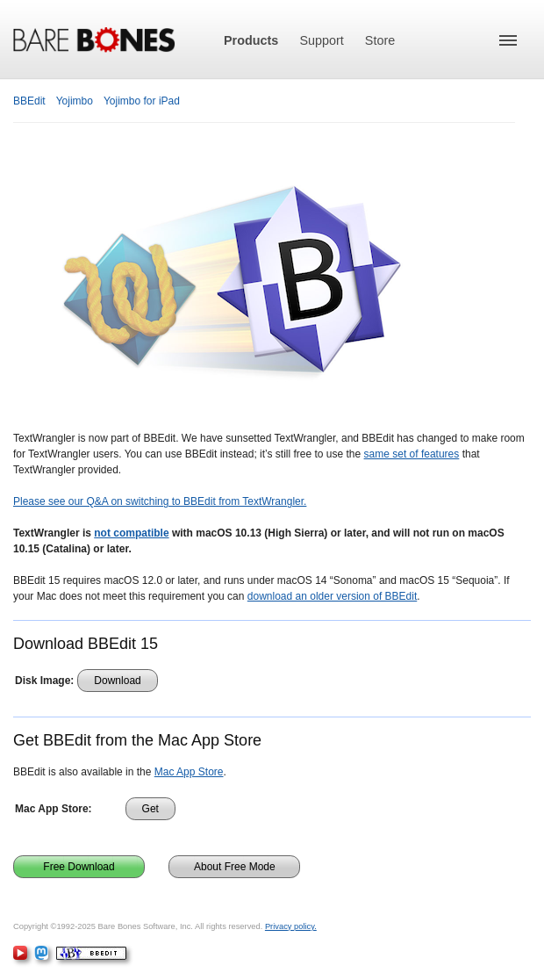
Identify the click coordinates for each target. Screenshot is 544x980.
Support (321, 40)
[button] (508, 40)
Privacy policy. (291, 926)
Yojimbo (75, 101)
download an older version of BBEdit (332, 596)
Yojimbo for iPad (142, 101)
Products (251, 40)
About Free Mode (235, 867)
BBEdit (29, 101)
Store (380, 40)
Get (150, 809)
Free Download (79, 867)
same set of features (412, 454)
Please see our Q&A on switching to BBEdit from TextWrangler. (160, 501)
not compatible (131, 533)
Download (117, 681)
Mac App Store (189, 772)
